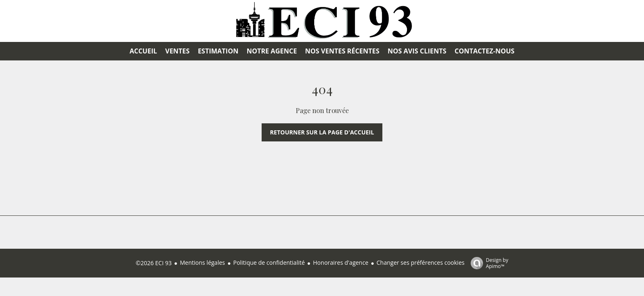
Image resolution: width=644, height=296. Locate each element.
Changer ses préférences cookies (421, 262)
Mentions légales (202, 262)
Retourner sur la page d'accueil (322, 132)
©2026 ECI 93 (154, 263)
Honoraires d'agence (341, 262)
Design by (488, 263)
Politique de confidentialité (269, 262)
